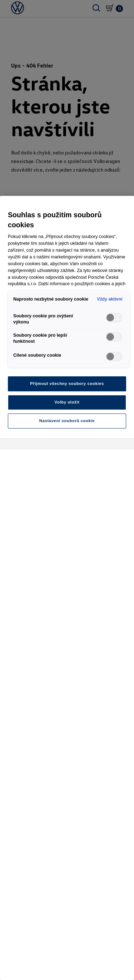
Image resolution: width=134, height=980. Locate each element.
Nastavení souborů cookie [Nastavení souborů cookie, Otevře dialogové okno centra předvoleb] (67, 421)
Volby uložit (67, 402)
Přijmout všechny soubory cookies (67, 383)
